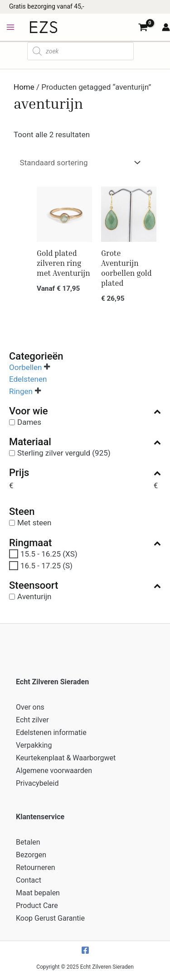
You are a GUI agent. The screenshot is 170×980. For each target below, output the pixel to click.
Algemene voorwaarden (54, 771)
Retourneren (36, 867)
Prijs (85, 473)
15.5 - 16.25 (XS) (49, 553)
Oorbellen (25, 367)
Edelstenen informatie (51, 733)
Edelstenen (28, 379)
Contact (29, 880)
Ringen (21, 391)
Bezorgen (31, 855)
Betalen (28, 842)
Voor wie (85, 411)
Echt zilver (32, 720)
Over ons (30, 707)
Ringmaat (85, 543)
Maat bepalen (38, 893)
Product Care (37, 906)
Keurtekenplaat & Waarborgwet (66, 758)
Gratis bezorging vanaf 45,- (47, 6)
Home (24, 87)
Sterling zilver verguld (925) (64, 453)
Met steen (34, 523)
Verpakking (34, 745)
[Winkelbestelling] (78, 163)
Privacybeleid (37, 783)
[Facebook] (85, 950)
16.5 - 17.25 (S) (46, 566)
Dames (29, 422)
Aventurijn (34, 596)
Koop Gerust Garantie (50, 918)
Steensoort (85, 586)
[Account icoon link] (166, 27)
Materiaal (85, 442)
